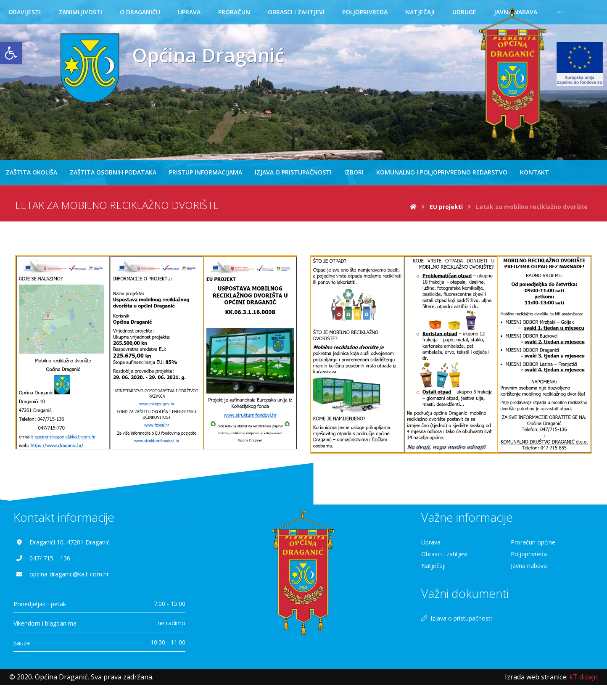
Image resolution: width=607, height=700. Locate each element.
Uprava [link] (431, 543)
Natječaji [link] (433, 567)
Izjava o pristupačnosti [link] (457, 619)
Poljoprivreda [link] (529, 555)
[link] (11, 53)
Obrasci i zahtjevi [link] (444, 555)
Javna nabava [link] (529, 567)
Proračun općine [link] (533, 543)
